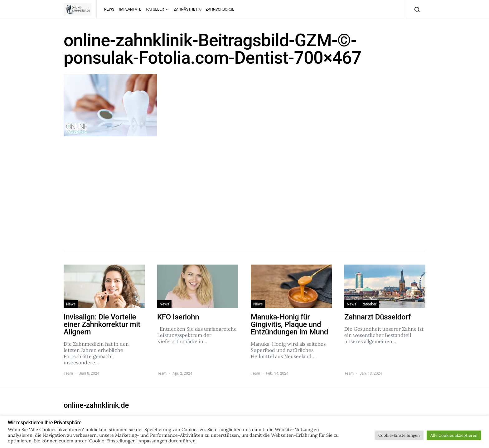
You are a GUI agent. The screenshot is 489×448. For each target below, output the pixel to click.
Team (68, 373)
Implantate (130, 9)
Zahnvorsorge (220, 9)
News (109, 9)
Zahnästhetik (187, 9)
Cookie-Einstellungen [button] (399, 435)
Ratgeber (155, 9)
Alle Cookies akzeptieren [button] (454, 435)
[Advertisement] (244, 192)
